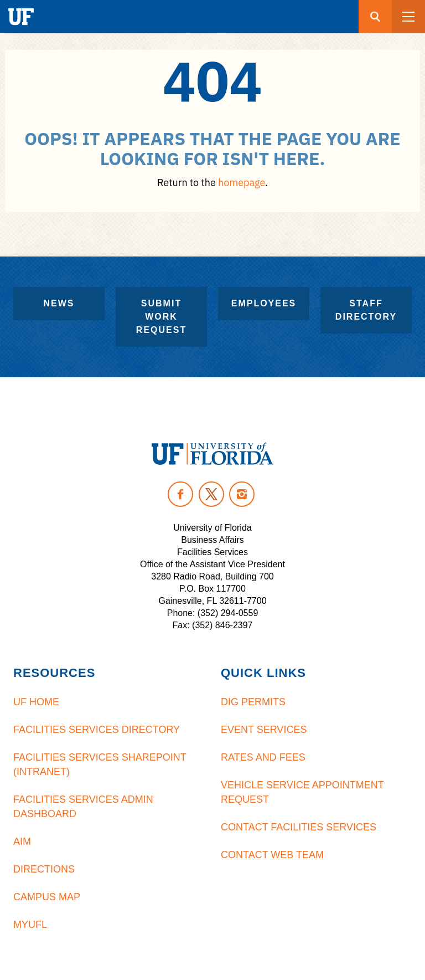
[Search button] (375, 17)
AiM (22, 842)
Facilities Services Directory (97, 730)
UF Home (36, 702)
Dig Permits (253, 702)
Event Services (264, 730)
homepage (242, 183)
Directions (44, 869)
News (59, 303)
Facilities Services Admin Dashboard (83, 807)
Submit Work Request (161, 317)
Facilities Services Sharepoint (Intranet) (100, 764)
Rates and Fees (263, 757)
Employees (264, 303)
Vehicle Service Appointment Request (302, 792)
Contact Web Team (272, 855)
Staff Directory (366, 310)
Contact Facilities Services (299, 827)
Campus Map (47, 897)
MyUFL (30, 925)
